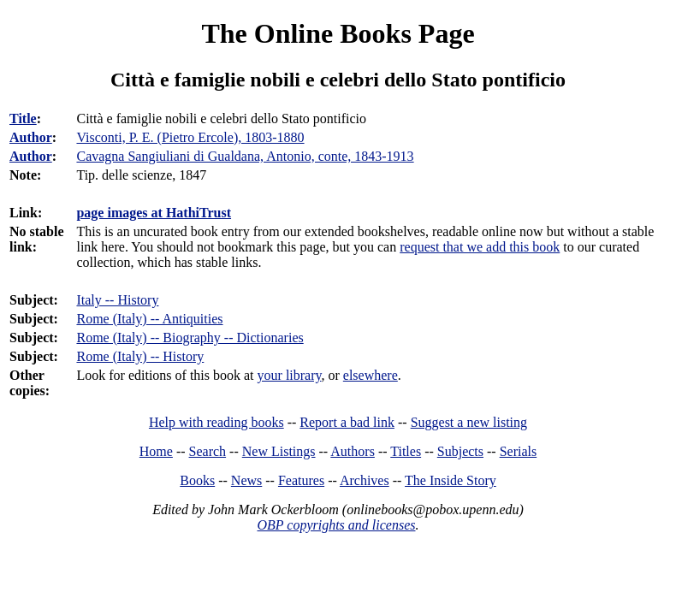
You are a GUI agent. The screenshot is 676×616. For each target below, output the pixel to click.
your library (290, 375)
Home (156, 451)
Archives (365, 480)
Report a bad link (347, 422)
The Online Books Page (338, 33)
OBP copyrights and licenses (336, 525)
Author (31, 137)
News (246, 480)
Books (197, 480)
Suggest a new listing (469, 422)
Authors (353, 451)
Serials (519, 451)
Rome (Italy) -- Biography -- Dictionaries (190, 338)
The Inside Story (451, 480)
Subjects (460, 451)
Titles (406, 451)
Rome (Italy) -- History (140, 356)
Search (208, 451)
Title (23, 118)
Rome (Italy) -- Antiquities (149, 319)
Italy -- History (117, 300)
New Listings (279, 451)
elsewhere (371, 375)
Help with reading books (216, 422)
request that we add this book (480, 247)
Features (301, 480)
